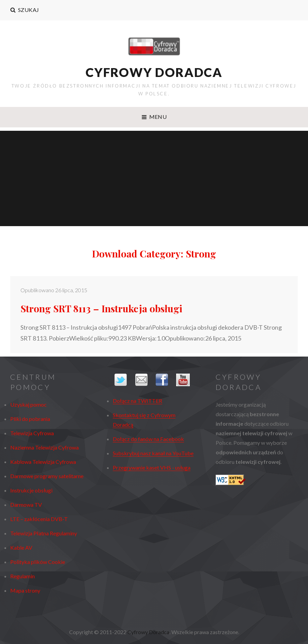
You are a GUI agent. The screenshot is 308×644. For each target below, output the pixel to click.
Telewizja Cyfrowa (32, 433)
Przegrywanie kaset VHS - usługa (152, 467)
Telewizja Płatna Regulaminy (44, 533)
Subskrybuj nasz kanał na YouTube (153, 453)
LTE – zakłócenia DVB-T (39, 519)
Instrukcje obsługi (31, 490)
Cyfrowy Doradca (154, 72)
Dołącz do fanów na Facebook (148, 439)
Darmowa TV (26, 505)
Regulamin (22, 576)
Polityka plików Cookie (38, 562)
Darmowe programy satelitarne (47, 476)
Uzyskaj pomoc (28, 404)
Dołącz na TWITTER (137, 401)
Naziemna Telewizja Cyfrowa (44, 447)
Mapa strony (25, 590)
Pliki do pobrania (30, 419)
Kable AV (21, 547)
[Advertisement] (155, 179)
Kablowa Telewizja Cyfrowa (43, 462)
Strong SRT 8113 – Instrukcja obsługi (101, 308)
